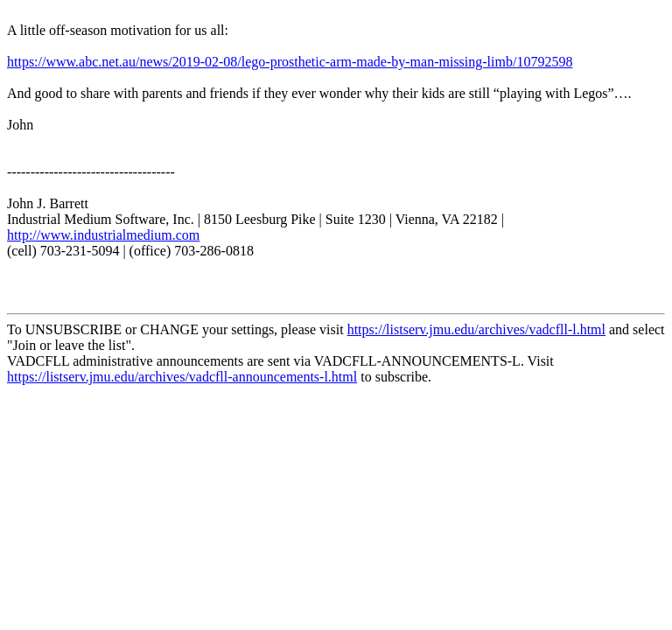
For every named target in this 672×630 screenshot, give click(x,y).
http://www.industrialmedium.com (103, 235)
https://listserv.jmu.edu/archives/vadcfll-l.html (476, 329)
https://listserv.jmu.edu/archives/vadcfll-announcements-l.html (182, 377)
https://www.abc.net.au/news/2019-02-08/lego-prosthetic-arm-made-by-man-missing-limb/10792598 (290, 62)
